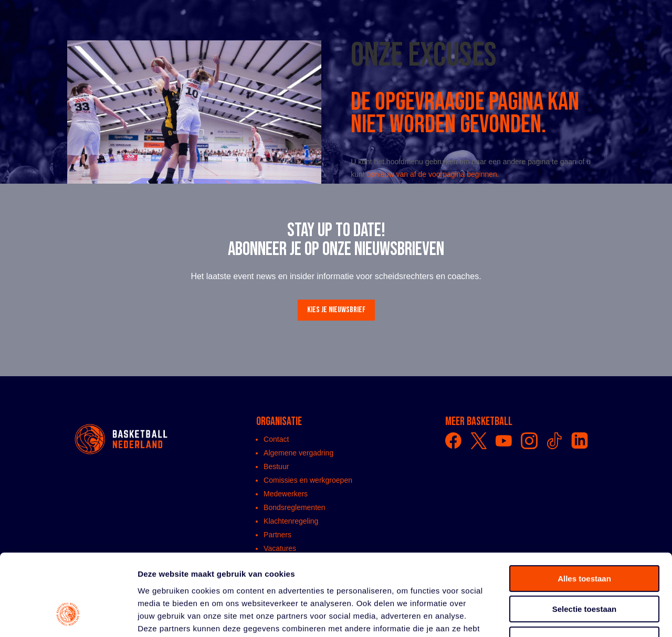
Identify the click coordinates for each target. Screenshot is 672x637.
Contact (276, 439)
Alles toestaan (584, 509)
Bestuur (276, 466)
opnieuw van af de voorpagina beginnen (432, 174)
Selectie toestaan (585, 540)
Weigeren (584, 570)
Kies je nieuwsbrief (336, 310)
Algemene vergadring (298, 453)
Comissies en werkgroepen (308, 480)
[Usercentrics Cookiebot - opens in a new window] (68, 617)
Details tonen (567, 616)
